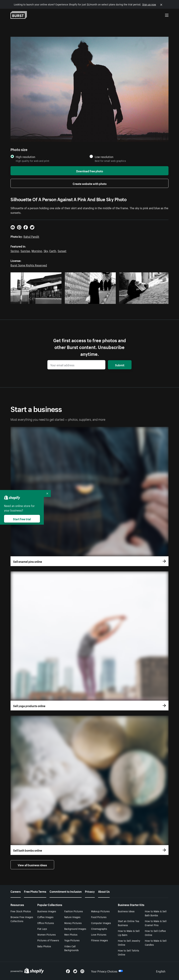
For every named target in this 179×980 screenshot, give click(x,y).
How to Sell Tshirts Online (128, 952)
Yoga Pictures (72, 940)
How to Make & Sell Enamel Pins (156, 923)
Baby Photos (44, 946)
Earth (53, 251)
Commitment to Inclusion (66, 891)
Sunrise (25, 251)
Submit (120, 365)
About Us (104, 891)
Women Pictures (47, 934)
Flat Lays (42, 929)
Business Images (47, 911)
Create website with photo (90, 183)
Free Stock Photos (21, 911)
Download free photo (90, 171)
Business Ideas (126, 911)
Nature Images (72, 917)
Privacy (90, 891)
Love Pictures (99, 934)
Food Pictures (99, 917)
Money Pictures (73, 923)
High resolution (25, 157)
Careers (16, 891)
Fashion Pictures (74, 911)
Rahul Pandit (31, 236)
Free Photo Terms (35, 891)
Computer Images (101, 923)
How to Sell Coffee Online (155, 933)
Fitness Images (99, 940)
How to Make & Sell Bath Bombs (156, 913)
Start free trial (22, 519)
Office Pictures (46, 923)
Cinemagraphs (99, 929)
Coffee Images (45, 917)
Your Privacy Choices (107, 971)
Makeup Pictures (100, 911)
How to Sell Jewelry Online (129, 942)
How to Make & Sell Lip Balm (129, 933)
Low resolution (104, 157)
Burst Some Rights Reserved (29, 265)
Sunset (62, 251)
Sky (46, 251)
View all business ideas (32, 865)
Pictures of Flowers (48, 940)
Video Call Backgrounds (71, 948)
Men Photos (71, 934)
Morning (37, 251)
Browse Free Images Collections (22, 919)
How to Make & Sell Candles (156, 942)
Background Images (75, 929)
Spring (15, 251)
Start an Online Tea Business (128, 923)
